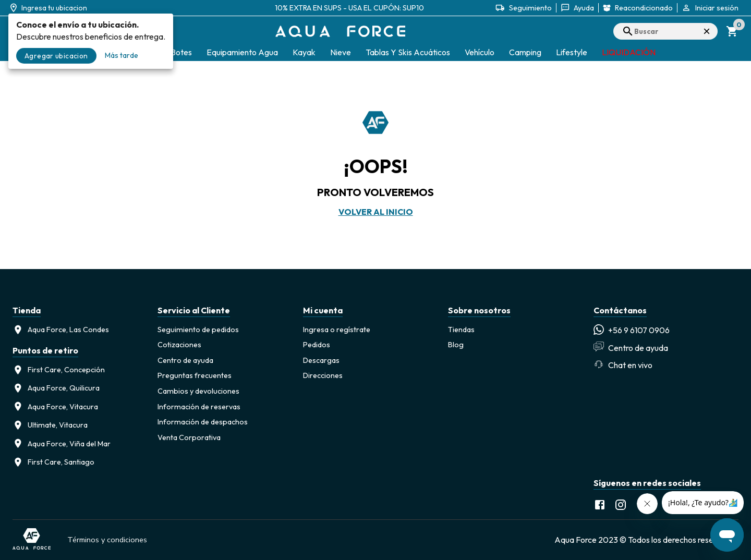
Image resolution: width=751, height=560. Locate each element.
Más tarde (122, 55)
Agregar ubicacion (56, 56)
